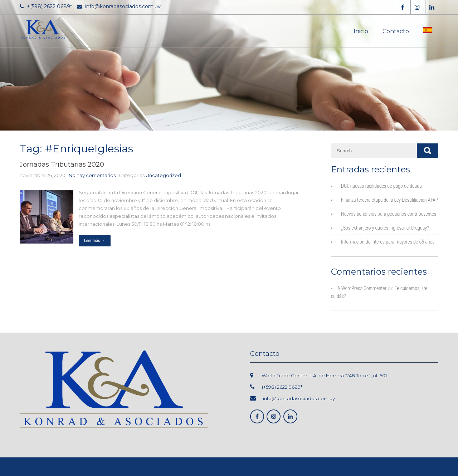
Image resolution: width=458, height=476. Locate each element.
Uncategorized (163, 175)
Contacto (396, 31)
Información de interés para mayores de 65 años (388, 242)
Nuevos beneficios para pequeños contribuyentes (389, 214)
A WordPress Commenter (362, 288)
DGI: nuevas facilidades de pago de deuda (381, 186)
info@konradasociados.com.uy (299, 398)
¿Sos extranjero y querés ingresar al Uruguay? (385, 228)
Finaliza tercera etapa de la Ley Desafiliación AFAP (389, 200)
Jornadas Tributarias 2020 (62, 165)
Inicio (361, 31)
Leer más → (95, 241)
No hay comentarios (92, 175)
